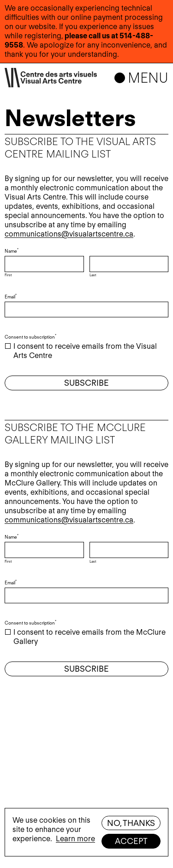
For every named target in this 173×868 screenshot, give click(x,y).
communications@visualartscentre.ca (69, 234)
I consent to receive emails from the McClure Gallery (89, 637)
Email (12, 297)
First (8, 275)
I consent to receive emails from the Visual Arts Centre (85, 351)
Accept (131, 841)
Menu (148, 78)
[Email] (86, 310)
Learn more (75, 839)
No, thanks (131, 823)
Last (93, 275)
